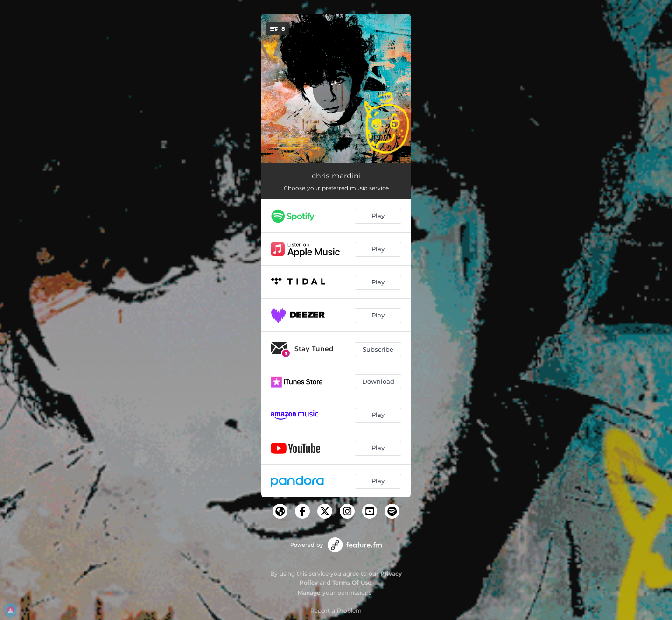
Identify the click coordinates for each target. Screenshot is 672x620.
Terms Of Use (352, 582)
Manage (309, 593)
